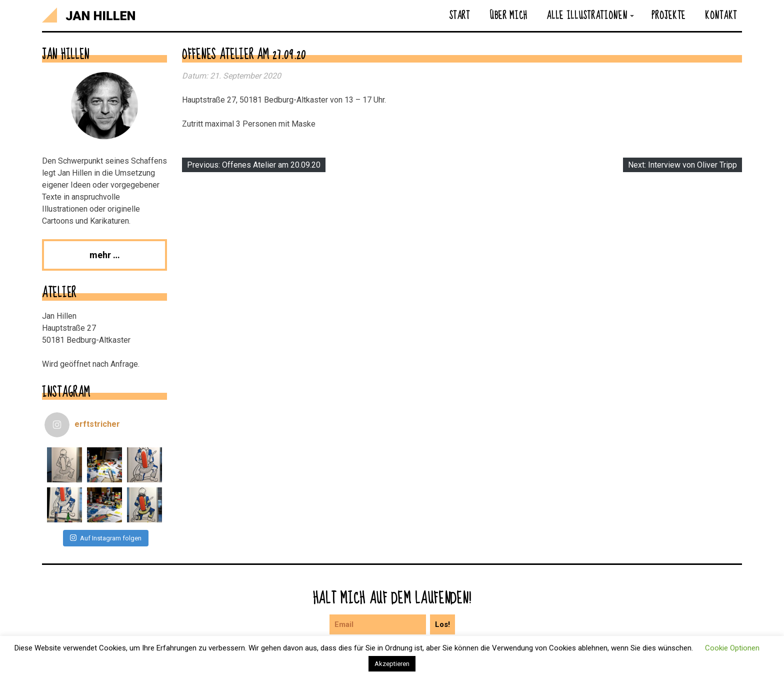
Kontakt (721, 15)
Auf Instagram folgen (106, 538)
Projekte (668, 15)
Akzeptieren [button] (392, 664)
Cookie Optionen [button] (732, 648)
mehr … (105, 255)
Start (459, 15)
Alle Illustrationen (587, 15)
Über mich (508, 15)
